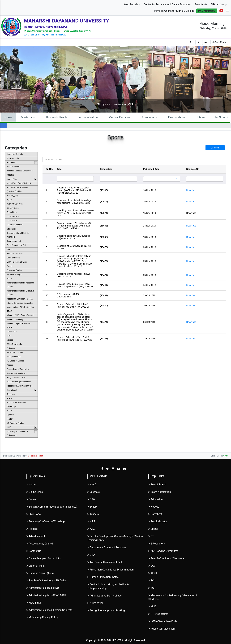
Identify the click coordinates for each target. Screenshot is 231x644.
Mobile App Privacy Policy (42, 617)
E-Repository (157, 544)
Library (201, 117)
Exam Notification (160, 492)
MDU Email (34, 603)
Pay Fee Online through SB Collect (174, 11)
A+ (206, 42)
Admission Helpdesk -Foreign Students (49, 610)
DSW (91, 499)
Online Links (35, 492)
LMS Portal (34, 514)
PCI (151, 581)
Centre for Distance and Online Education (167, 4)
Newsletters (95, 603)
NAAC (92, 485)
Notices (154, 507)
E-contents (201, 4)
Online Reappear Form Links (44, 558)
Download (191, 190)
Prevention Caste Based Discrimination (111, 570)
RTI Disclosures (158, 614)
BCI (151, 588)
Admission (156, 499)
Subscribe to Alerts (17, 8)
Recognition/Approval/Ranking (106, 610)
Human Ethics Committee (103, 577)
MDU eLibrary (219, 4)
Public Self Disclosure (162, 629)
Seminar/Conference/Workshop (46, 521)
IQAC (91, 529)
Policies (32, 529)
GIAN (91, 555)
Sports (153, 529)
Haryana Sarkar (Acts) (40, 573)
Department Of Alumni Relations (107, 547)
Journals (94, 492)
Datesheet (155, 514)
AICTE (153, 573)
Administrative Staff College (104, 596)
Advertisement (36, 536)
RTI (151, 536)
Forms (31, 499)
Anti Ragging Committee (163, 551)
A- (191, 42)
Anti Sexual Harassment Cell (105, 562)
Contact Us (34, 551)
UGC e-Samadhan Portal (163, 621)
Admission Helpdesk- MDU (43, 588)
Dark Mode (219, 42)
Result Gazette (158, 521)
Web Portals (131, 4)
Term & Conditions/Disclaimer (167, 558)
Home (8, 117)
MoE (152, 607)
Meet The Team (35, 456)
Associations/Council (40, 544)
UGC (152, 566)
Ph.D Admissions (207, 11)
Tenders (93, 514)
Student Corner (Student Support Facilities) (52, 507)
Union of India (36, 566)
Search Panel (157, 485)
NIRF (91, 521)
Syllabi (92, 507)
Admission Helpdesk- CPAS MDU (46, 595)
